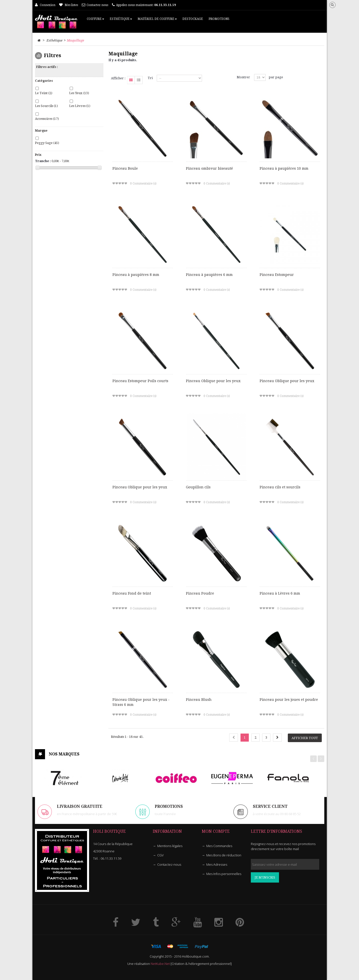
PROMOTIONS (169, 806)
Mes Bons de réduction (224, 855)
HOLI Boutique (109, 831)
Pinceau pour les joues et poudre (289, 700)
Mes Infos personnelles (224, 874)
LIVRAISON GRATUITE (80, 806)
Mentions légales (170, 846)
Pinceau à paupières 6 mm (209, 275)
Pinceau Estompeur (277, 275)
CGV (161, 855)
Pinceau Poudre (200, 593)
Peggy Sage (47, 143)
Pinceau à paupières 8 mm (136, 275)
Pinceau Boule (125, 168)
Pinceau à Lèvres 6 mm (280, 593)
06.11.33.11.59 (111, 858)
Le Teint (44, 93)
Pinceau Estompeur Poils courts (140, 381)
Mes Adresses (217, 864)
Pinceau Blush (199, 700)
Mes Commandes (219, 846)
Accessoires (47, 119)
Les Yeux (79, 93)
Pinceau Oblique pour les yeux (213, 381)
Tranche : (43, 161)
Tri (150, 78)
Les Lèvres (80, 106)
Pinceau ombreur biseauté (209, 168)
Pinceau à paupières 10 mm (284, 168)
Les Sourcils (46, 106)
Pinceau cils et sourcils (280, 487)
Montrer (243, 77)
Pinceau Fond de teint (132, 593)
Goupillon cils (198, 487)
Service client (270, 806)
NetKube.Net (160, 964)
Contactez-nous (169, 864)
